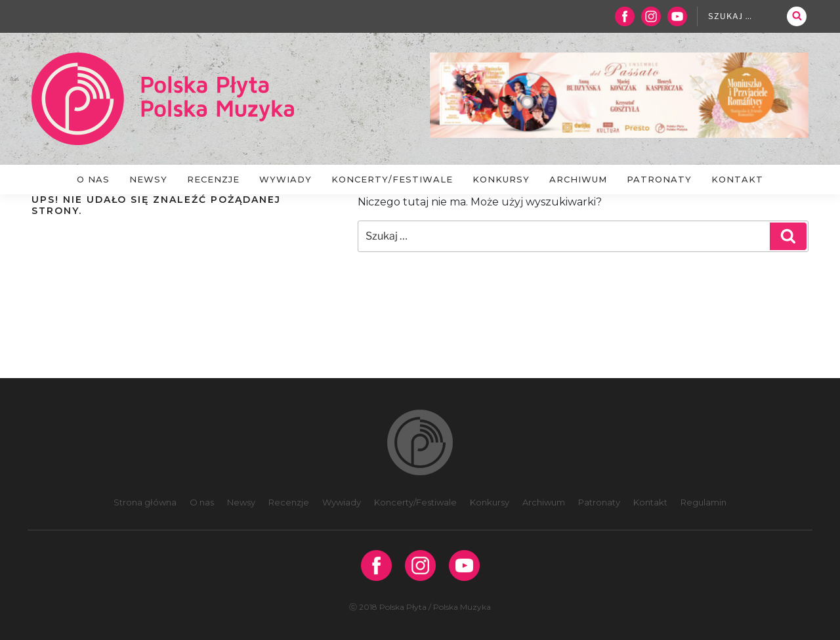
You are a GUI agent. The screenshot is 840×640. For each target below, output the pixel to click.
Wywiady (285, 179)
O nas (93, 179)
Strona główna (145, 502)
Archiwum (578, 179)
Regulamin (703, 502)
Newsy (148, 179)
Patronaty (659, 179)
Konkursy (501, 179)
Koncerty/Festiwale (392, 179)
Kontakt (737, 179)
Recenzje (213, 179)
